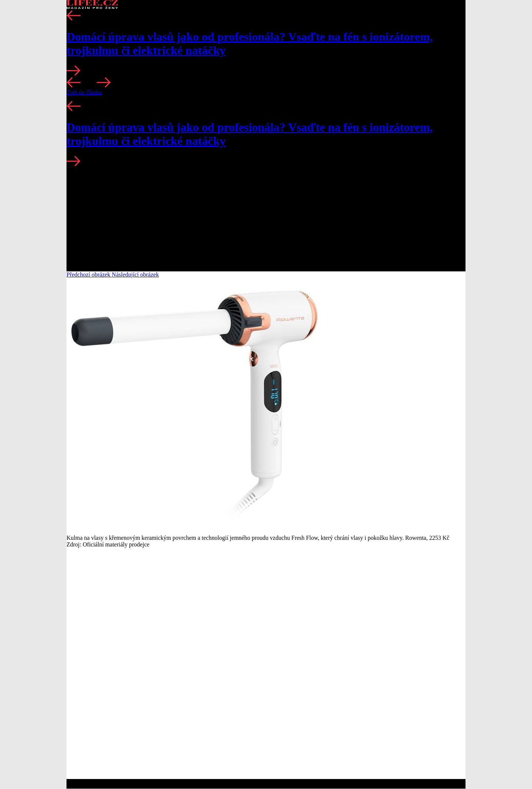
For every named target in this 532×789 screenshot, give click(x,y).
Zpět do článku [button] (84, 92)
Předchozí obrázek (89, 275)
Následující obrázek (136, 275)
